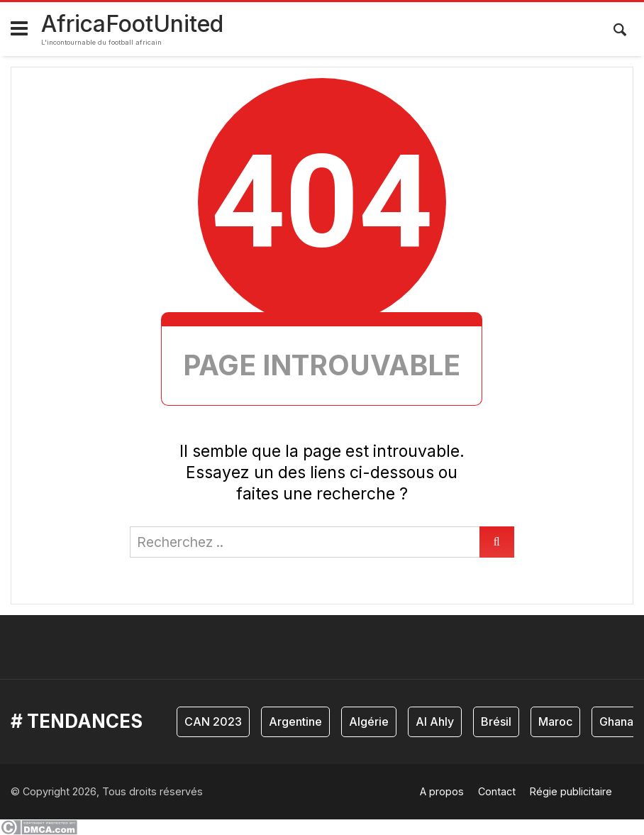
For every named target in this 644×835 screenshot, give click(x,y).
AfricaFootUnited (132, 24)
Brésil (496, 721)
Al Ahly (435, 721)
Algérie (369, 721)
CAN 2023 (213, 721)
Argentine (295, 721)
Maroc (555, 721)
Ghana (616, 721)
